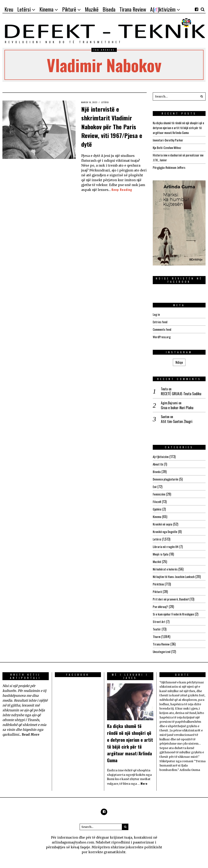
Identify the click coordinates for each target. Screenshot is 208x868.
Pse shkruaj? (161, 607)
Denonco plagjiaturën (166, 479)
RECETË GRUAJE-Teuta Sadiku (181, 394)
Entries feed (160, 322)
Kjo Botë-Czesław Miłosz (168, 148)
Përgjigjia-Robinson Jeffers (170, 167)
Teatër (157, 629)
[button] (201, 96)
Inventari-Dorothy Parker (168, 140)
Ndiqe (179, 362)
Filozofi (157, 502)
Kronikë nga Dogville (165, 532)
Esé (155, 487)
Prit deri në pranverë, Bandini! (171, 599)
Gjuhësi (157, 509)
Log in (156, 314)
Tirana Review (161, 644)
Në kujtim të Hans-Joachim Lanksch (175, 577)
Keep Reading (122, 189)
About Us (158, 464)
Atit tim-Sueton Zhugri (177, 421)
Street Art (159, 622)
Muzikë (157, 562)
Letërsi (108, 102)
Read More (31, 734)
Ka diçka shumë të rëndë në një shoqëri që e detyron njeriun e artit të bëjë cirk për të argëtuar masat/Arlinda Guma (178, 128)
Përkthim (159, 584)
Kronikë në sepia (163, 524)
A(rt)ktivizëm (161, 457)
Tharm (157, 637)
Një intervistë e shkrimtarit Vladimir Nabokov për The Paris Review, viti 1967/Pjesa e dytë (112, 126)
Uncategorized (162, 652)
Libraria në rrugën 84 (166, 547)
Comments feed (163, 329)
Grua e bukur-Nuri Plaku (177, 408)
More (144, 784)
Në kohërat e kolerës (166, 569)
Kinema (157, 517)
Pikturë (157, 592)
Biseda (157, 472)
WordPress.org (162, 337)
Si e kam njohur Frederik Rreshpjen (175, 614)
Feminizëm (159, 494)
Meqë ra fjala (161, 554)
